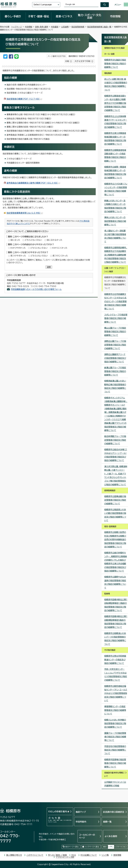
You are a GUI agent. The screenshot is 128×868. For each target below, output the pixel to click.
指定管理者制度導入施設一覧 (99, 27)
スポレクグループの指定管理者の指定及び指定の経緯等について (116, 318)
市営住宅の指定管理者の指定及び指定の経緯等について (115, 750)
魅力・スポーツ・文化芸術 (90, 16)
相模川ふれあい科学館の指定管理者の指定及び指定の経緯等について (115, 724)
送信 (49, 267)
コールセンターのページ (87, 836)
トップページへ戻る (92, 847)
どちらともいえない (33, 240)
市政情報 (115, 16)
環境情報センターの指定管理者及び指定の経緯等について (115, 710)
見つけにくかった (60, 256)
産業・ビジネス (64, 16)
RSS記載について (89, 855)
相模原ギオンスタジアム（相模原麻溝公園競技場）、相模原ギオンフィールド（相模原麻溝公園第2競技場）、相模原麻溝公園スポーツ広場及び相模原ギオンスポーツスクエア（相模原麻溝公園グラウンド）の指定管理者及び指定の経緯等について (116, 414)
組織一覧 (107, 822)
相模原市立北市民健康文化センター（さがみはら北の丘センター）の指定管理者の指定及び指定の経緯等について (115, 301)
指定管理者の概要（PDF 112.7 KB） (24, 99)
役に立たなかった (55, 240)
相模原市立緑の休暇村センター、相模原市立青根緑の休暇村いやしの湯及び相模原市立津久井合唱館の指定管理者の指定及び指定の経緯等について (116, 562)
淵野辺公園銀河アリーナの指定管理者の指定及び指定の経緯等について (115, 358)
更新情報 (117, 855)
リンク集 (105, 855)
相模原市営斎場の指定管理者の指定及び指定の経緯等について (115, 763)
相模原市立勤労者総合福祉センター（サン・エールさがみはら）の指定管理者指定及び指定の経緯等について (116, 693)
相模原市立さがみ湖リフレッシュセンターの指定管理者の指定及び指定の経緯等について (116, 189)
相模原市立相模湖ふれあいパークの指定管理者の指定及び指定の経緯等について (115, 639)
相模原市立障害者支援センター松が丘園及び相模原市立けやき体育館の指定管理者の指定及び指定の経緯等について (115, 103)
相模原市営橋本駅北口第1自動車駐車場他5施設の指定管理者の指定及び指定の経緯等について (116, 622)
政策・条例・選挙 (42, 27)
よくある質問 (111, 836)
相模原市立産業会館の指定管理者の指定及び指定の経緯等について (115, 500)
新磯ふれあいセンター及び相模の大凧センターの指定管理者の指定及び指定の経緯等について (115, 206)
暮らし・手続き (13, 16)
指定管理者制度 (78, 27)
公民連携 (65, 27)
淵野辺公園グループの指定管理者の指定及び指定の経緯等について (115, 345)
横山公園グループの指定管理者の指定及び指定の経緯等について (115, 332)
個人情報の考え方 (14, 855)
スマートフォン (121, 847)
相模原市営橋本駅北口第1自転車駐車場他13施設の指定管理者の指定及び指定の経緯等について (116, 605)
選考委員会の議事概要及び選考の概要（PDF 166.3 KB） (33, 183)
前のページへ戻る (72, 847)
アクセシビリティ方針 (65, 857)
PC (112, 847)
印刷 (67, 61)
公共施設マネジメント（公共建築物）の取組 (115, 784)
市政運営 (55, 27)
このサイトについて (35, 855)
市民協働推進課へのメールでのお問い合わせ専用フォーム (36, 289)
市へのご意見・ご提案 (57, 855)
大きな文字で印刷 (82, 61)
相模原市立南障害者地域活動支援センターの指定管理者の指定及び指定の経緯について (115, 156)
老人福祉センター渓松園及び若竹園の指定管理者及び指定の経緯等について (115, 236)
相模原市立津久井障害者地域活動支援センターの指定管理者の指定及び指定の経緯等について (115, 139)
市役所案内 (81, 822)
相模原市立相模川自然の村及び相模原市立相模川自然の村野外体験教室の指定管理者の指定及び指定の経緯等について (115, 539)
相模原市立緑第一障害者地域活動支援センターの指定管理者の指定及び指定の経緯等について (115, 172)
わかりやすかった (18, 248)
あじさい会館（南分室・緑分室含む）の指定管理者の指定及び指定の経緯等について (116, 84)
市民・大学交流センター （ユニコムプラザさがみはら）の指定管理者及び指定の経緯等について (116, 675)
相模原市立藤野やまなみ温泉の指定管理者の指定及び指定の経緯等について (115, 582)
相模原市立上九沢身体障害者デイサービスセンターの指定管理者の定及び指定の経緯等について (116, 122)
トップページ (17, 27)
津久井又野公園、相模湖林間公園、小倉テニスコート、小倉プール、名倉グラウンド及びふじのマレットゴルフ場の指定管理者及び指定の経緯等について (116, 476)
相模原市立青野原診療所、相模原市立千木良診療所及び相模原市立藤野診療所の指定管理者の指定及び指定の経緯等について (116, 255)
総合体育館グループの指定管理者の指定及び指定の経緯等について (115, 440)
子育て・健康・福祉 (38, 16)
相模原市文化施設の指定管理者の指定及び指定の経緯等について (115, 64)
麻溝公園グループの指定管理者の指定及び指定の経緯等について (115, 371)
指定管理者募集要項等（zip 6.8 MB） (25, 213)
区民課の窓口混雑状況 (114, 812)
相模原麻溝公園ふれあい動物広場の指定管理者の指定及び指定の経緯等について (115, 386)
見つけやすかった (18, 256)
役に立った (15, 240)
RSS (74, 855)
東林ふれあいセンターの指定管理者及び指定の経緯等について (115, 221)
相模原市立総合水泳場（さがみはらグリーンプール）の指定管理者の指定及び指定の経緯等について (116, 455)
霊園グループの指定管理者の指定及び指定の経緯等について (115, 737)
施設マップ (81, 812)
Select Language (43, 5)
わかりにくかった (60, 248)
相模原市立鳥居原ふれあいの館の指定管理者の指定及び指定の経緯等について (115, 515)
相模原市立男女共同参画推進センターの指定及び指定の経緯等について (115, 660)
